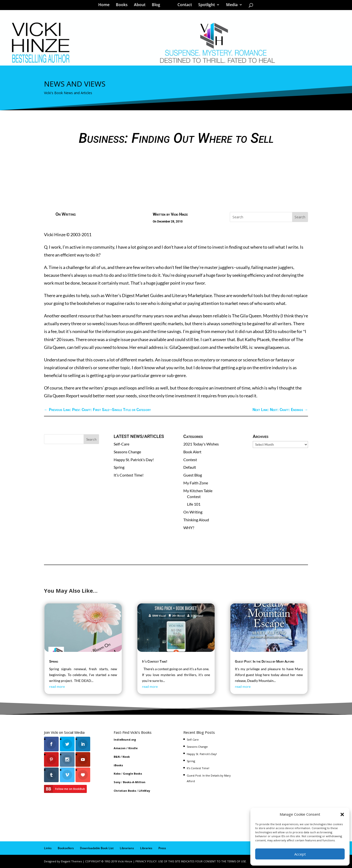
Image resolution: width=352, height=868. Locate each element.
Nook (126, 757)
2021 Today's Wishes (201, 444)
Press (162, 848)
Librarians (127, 848)
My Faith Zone (196, 483)
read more (57, 686)
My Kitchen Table (198, 491)
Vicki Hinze (179, 214)
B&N (117, 757)
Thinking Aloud (196, 520)
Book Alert (192, 452)
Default (190, 467)
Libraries (146, 848)
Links (48, 848)
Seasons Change (127, 452)
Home (106, 6)
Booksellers (66, 848)
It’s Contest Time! (129, 475)
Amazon (120, 748)
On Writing (66, 214)
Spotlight (205, 6)
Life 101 (194, 504)
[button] (342, 814)
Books (123, 6)
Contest (190, 460)
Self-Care (121, 444)
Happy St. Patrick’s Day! (134, 460)
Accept (300, 854)
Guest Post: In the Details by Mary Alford (265, 661)
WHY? (189, 528)
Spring (119, 467)
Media (230, 6)
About (141, 6)
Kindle (133, 748)
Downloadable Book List (97, 848)
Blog (158, 6)
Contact (183, 6)
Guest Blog (193, 475)
